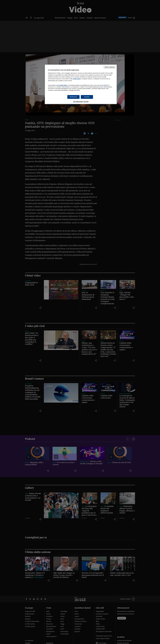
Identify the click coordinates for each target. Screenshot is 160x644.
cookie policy (77, 79)
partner (106, 85)
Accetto (87, 97)
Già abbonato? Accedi (81, 102)
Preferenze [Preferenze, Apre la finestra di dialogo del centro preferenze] (73, 97)
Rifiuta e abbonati (110, 67)
